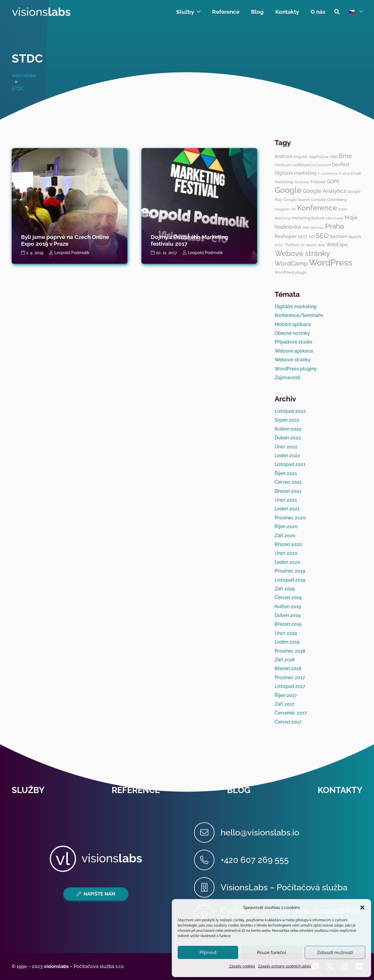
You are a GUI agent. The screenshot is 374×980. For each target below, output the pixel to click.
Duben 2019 (288, 615)
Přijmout (208, 953)
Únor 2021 (286, 500)
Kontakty (340, 790)
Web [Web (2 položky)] (322, 245)
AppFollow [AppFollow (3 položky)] (319, 157)
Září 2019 (285, 589)
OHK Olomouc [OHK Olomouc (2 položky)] (313, 228)
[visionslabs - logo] (41, 12)
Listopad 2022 (290, 411)
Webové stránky (293, 360)
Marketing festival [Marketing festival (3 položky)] (308, 218)
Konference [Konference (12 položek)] (317, 208)
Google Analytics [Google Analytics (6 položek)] (324, 191)
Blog (239, 790)
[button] (362, 908)
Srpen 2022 (287, 420)
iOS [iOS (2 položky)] (293, 209)
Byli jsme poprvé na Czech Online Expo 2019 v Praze (65, 240)
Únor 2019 (286, 633)
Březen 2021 (288, 491)
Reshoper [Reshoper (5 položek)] (286, 236)
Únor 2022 (286, 447)
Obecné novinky (292, 333)
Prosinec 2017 (290, 678)
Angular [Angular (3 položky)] (301, 157)
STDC (27, 58)
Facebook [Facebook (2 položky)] (302, 182)
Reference (136, 790)
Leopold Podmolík (72, 253)
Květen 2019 (288, 607)
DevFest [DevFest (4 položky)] (341, 165)
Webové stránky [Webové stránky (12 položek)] (302, 253)
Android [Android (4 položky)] (283, 156)
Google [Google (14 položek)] (288, 190)
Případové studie (293, 342)
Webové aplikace (294, 351)
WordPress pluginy (296, 369)
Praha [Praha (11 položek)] (335, 226)
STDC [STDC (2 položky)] (279, 245)
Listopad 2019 (290, 580)
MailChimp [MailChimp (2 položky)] (283, 218)
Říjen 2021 (286, 473)
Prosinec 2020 (290, 518)
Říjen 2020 (286, 527)
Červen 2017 (288, 722)
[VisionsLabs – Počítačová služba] (207, 887)
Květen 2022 (288, 429)
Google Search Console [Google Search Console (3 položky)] (305, 200)
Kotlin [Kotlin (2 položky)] (343, 209)
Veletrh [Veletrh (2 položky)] (311, 245)
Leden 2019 (287, 642)
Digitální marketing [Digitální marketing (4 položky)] (296, 173)
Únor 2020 (286, 553)
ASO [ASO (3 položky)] (334, 157)
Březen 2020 (288, 544)
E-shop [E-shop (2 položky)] (344, 174)
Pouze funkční (271, 953)
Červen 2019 (288, 597)
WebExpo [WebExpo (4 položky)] (337, 245)
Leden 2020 (288, 562)
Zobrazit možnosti (335, 953)
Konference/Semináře (299, 315)
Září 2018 (285, 660)
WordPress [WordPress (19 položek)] (330, 262)
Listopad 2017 (290, 686)
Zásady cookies (242, 966)
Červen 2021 (288, 482)
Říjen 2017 (286, 695)
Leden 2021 (287, 509)
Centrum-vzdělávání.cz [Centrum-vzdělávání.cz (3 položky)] (295, 165)
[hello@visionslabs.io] (207, 832)
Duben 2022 (288, 438)
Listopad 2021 (290, 464)
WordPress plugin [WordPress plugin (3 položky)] (291, 272)
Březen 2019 (288, 624)
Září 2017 (285, 704)
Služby (28, 790)
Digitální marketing (296, 307)
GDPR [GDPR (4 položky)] (333, 182)
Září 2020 (285, 536)
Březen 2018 (288, 668)
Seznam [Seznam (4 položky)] (339, 236)
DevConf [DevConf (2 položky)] (324, 165)
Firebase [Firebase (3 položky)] (318, 182)
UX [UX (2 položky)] (303, 245)
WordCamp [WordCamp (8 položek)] (291, 263)
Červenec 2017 (291, 713)
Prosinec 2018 (290, 651)
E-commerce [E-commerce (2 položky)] (328, 174)
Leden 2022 (287, 456)
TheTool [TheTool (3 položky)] (292, 245)
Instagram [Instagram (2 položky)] (282, 209)
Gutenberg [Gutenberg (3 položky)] (337, 200)
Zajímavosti (288, 378)
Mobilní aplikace (293, 324)
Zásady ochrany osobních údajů (284, 966)
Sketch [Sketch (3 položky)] (355, 237)
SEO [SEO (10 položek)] (322, 236)
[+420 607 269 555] (207, 860)
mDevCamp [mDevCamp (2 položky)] (334, 218)
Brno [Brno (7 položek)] (345, 156)
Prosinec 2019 (290, 571)
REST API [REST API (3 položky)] (306, 237)
